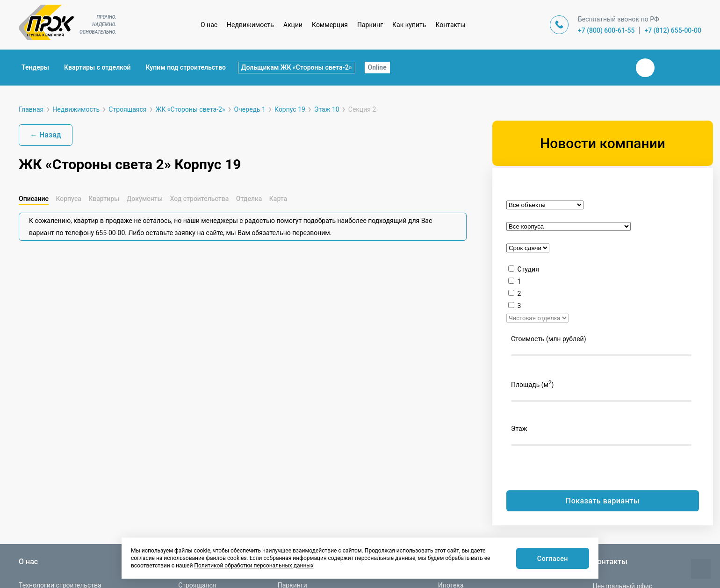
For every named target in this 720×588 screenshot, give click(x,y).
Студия (528, 269)
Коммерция (330, 25)
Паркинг (370, 25)
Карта (278, 199)
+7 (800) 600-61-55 (606, 30)
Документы (145, 199)
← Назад (46, 135)
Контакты (450, 25)
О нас (209, 25)
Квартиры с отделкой (97, 67)
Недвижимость (250, 25)
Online (377, 67)
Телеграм (668, 68)
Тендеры (35, 67)
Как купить (409, 25)
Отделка (249, 199)
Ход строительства (199, 199)
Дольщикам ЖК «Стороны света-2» (297, 67)
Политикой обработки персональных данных (254, 566)
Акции (293, 25)
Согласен (551, 559)
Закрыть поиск (615, 67)
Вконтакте (645, 68)
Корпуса (68, 199)
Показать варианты (603, 501)
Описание (34, 199)
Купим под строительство (186, 67)
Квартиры (104, 199)
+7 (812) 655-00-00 (673, 30)
